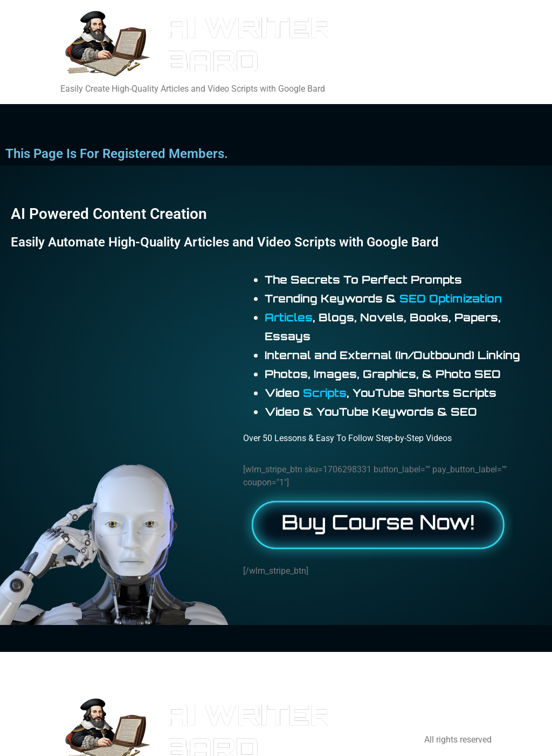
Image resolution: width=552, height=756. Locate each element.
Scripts (325, 393)
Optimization (465, 298)
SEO (413, 298)
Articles (289, 317)
